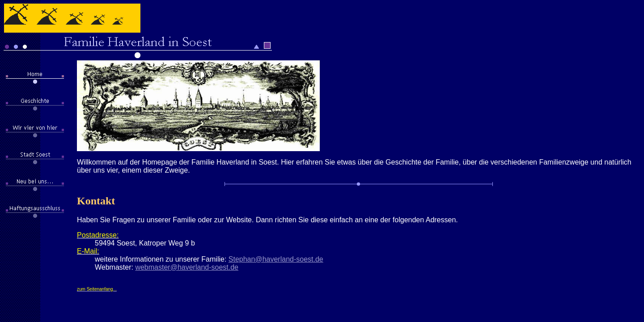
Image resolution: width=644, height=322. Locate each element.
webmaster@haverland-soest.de (187, 267)
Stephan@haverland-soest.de (276, 259)
